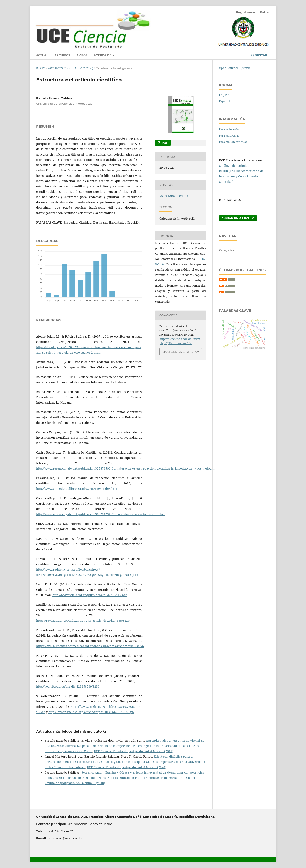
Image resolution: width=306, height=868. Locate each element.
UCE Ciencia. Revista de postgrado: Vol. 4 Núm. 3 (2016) (134, 751)
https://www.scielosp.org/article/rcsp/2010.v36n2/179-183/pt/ (91, 712)
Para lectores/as (229, 129)
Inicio (41, 68)
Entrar (265, 12)
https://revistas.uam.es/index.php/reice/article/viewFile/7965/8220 (83, 620)
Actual (42, 55)
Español (225, 101)
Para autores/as (229, 136)
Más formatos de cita (180, 352)
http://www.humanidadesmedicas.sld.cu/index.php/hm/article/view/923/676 (90, 646)
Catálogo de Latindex (234, 166)
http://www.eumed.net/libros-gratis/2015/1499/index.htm (77, 489)
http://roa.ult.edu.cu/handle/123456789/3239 (68, 686)
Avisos (82, 55)
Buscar (259, 55)
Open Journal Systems (235, 68)
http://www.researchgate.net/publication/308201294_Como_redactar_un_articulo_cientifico (101, 514)
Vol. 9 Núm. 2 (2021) (79, 68)
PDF (164, 143)
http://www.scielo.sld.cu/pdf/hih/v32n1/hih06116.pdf (90, 595)
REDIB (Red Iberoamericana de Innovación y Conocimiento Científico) (241, 176)
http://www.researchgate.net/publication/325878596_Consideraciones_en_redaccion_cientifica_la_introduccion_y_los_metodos (125, 468)
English (224, 95)
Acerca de (103, 55)
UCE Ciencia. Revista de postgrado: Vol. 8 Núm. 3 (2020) (127, 767)
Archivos (62, 55)
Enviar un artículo (238, 218)
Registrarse (245, 12)
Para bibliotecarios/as (233, 142)
